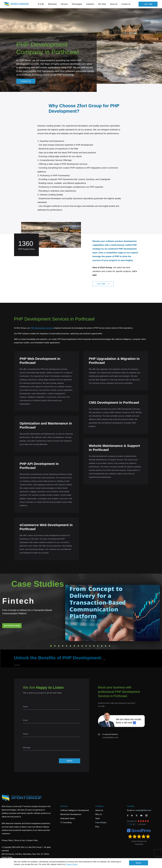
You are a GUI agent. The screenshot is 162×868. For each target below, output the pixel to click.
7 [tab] (74, 646)
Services (64, 806)
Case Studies (101, 823)
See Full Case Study (12, 626)
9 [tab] (82, 646)
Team (98, 818)
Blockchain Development (71, 814)
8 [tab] (78, 646)
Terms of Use (19, 840)
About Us (99, 810)
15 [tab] (106, 646)
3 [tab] (59, 646)
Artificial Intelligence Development (75, 810)
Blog (97, 827)
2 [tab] (55, 646)
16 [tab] (110, 646)
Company (99, 806)
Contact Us (126, 4)
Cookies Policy (32, 840)
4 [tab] (63, 646)
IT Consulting (66, 823)
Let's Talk (148, 4)
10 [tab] (86, 646)
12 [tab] (94, 646)
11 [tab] (90, 646)
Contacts (131, 806)
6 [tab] (70, 646)
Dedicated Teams (68, 818)
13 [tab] (98, 646)
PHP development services (42, 328)
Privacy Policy (72, 864)
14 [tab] (102, 646)
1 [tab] (51, 646)
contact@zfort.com (110, 737)
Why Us (99, 814)
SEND (69, 761)
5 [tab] (67, 646)
